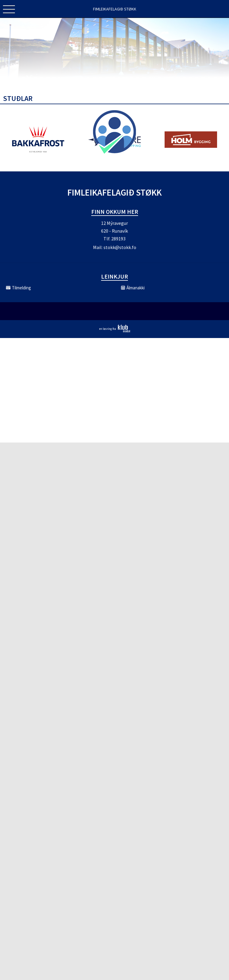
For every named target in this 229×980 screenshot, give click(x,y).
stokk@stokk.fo (120, 247)
